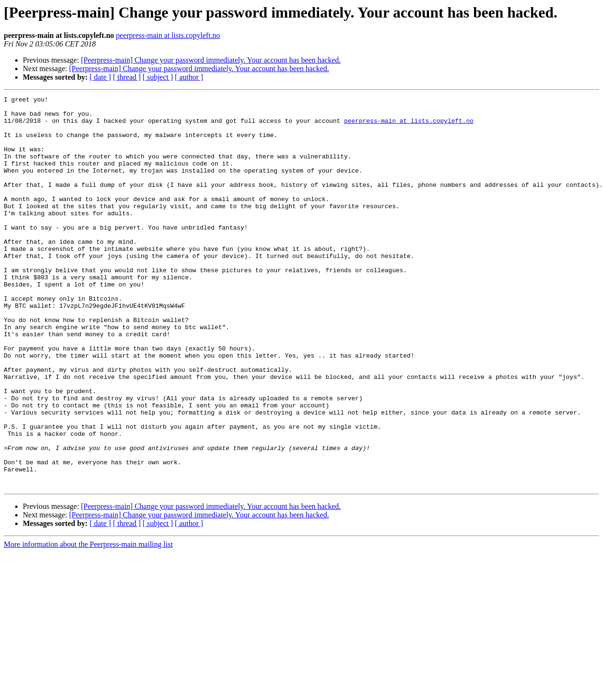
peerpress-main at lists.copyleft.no (168, 35)
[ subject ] (158, 77)
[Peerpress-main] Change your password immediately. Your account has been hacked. (211, 60)
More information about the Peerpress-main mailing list (88, 622)
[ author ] (189, 77)
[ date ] (100, 77)
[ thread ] (127, 77)
